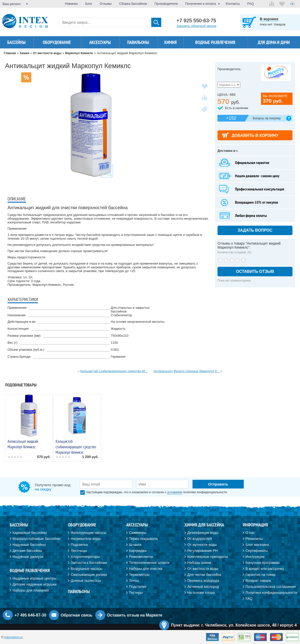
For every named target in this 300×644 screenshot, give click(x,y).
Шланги (135, 545)
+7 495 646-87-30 (30, 615)
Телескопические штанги (149, 563)
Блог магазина (257, 545)
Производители (166, 4)
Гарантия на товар (260, 575)
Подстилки (138, 587)
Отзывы (106, 4)
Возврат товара (258, 581)
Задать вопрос (255, 230)
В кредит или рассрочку (265, 569)
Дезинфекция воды (203, 533)
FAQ (250, 4)
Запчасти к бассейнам (89, 563)
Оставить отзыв (255, 271)
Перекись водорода (203, 581)
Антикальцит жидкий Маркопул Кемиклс (23, 444)
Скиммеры (138, 533)
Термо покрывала (143, 539)
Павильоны (138, 42)
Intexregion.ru (13, 637)
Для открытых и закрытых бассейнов (130, 310)
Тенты (134, 581)
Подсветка (79, 545)
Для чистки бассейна (204, 575)
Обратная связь (77, 615)
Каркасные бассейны (30, 533)
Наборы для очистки (146, 569)
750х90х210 (120, 336)
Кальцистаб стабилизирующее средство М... (114, 371)
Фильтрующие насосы (89, 533)
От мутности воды (202, 545)
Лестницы (79, 551)
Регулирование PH (202, 551)
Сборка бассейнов (133, 4)
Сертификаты (257, 551)
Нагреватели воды (86, 539)
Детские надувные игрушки (34, 584)
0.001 (115, 350)
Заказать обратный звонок (196, 26)
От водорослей (199, 539)
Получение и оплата (200, 4)
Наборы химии (199, 563)
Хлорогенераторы (85, 557)
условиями (175, 492)
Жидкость (118, 329)
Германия (118, 357)
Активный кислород (203, 587)
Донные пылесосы (86, 581)
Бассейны (16, 42)
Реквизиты (254, 539)
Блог (89, 4)
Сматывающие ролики (89, 575)
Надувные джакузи (28, 557)
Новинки (71, 4)
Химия (170, 42)
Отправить (218, 484)
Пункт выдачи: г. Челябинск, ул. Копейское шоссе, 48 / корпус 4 (234, 625)
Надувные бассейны (29, 545)
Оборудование (57, 42)
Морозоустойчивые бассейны (36, 539)
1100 (114, 343)
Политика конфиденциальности (271, 593)
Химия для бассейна (204, 525)
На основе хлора (201, 593)
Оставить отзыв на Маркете (135, 615)
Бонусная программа (262, 563)
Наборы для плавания (31, 590)
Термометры (139, 575)
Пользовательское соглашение (271, 587)
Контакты (233, 4)
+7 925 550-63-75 (196, 21)
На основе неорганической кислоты (138, 322)
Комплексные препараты (207, 557)
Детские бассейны (27, 551)
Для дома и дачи (274, 42)
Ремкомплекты (141, 557)
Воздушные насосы (86, 569)
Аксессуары (100, 42)
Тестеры (136, 593)
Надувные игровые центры (34, 578)
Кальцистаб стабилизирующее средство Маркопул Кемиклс (76, 447)
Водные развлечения (215, 42)
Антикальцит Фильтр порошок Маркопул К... (187, 371)
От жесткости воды (203, 569)
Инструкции (255, 557)
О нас (250, 533)
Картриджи (138, 551)
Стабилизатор (121, 315)
